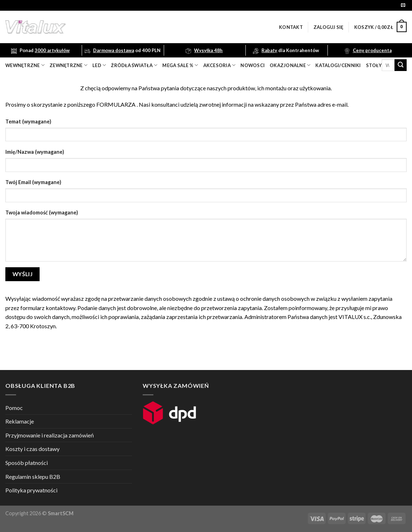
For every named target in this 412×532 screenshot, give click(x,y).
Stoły (374, 65)
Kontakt (291, 27)
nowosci (253, 65)
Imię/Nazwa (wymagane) (35, 152)
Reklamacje (20, 421)
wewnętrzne (25, 65)
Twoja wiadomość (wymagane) (42, 212)
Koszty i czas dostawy (32, 449)
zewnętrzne (68, 65)
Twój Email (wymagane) (33, 182)
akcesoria (220, 65)
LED (99, 65)
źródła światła (134, 65)
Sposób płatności (27, 463)
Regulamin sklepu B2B (33, 477)
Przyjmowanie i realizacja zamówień (50, 435)
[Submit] (401, 65)
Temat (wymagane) (28, 121)
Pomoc (14, 408)
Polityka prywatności (31, 490)
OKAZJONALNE (290, 65)
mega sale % (180, 65)
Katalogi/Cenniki (338, 65)
